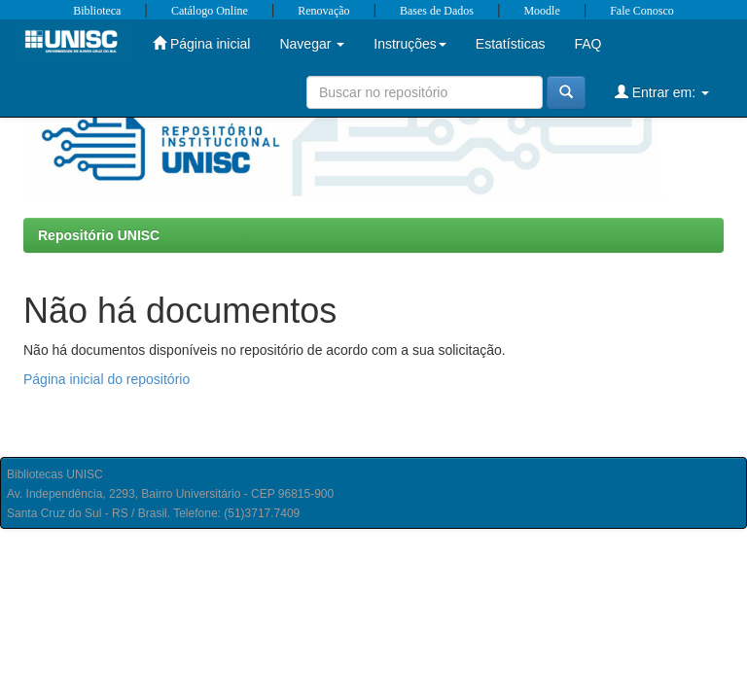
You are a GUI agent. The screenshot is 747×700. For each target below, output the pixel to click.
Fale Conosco (642, 11)
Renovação (323, 11)
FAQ (587, 44)
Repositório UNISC (99, 235)
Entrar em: (662, 92)
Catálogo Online (210, 11)
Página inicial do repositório (107, 379)
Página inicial (201, 43)
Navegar (312, 44)
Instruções (410, 44)
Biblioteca (97, 11)
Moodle (541, 11)
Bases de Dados (437, 11)
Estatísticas (511, 44)
